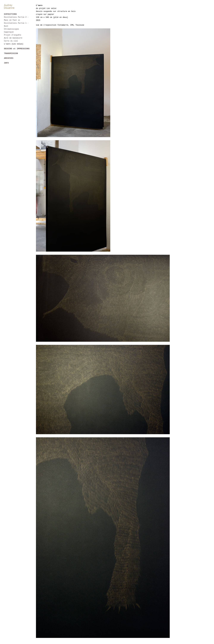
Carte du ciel (11, 41)
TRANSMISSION (11, 54)
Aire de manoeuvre (13, 38)
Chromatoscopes (12, 29)
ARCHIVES (9, 59)
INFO (6, 63)
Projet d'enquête (13, 35)
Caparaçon (9, 32)
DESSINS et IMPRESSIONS (17, 49)
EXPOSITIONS (10, 14)
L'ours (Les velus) (14, 44)
